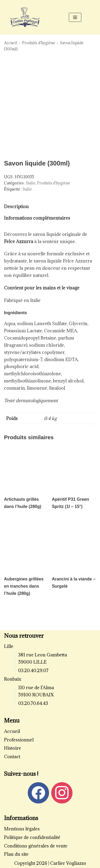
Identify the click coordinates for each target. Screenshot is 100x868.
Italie (31, 183)
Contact (12, 757)
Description (16, 207)
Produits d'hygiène (39, 43)
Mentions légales (22, 829)
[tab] (16, 207)
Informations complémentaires (37, 218)
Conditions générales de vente (36, 846)
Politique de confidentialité (32, 837)
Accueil (11, 43)
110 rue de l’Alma (36, 688)
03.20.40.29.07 (33, 671)
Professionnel (19, 740)
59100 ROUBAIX (36, 695)
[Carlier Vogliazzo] (25, 17)
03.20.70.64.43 (33, 703)
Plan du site (16, 854)
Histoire (13, 748)
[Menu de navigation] (75, 17)
